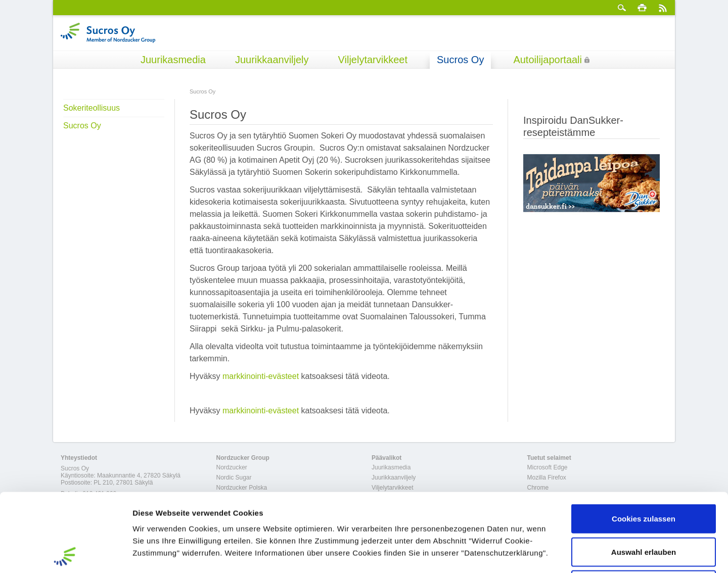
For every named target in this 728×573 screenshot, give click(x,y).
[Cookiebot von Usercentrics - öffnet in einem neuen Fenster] (65, 553)
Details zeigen (538, 553)
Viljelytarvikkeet (373, 60)
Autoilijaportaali (548, 60)
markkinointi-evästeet (261, 376)
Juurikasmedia (173, 60)
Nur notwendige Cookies (644, 507)
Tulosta (642, 8)
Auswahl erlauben (644, 474)
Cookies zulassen (644, 440)
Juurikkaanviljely (272, 60)
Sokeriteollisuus (92, 108)
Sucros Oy (460, 60)
